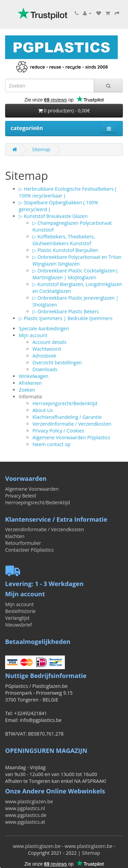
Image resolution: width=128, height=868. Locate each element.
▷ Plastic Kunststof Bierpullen (65, 250)
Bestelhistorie (20, 611)
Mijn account (33, 335)
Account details (49, 342)
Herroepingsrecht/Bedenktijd (65, 403)
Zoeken (27, 390)
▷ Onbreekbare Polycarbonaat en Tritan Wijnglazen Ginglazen (77, 260)
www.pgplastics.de (26, 815)
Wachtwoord (47, 349)
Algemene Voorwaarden (32, 489)
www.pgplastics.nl (25, 808)
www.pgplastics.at (25, 822)
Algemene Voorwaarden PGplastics (71, 437)
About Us (43, 410)
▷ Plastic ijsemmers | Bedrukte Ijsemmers (66, 318)
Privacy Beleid (20, 496)
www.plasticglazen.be (29, 801)
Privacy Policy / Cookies (58, 431)
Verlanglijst (17, 618)
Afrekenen (30, 383)
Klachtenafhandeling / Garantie (67, 417)
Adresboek (44, 356)
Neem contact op (52, 444)
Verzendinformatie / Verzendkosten (72, 424)
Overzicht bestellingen (57, 362)
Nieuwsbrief (18, 625)
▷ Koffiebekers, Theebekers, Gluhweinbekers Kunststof (64, 240)
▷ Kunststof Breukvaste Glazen (53, 216)
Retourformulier (23, 543)
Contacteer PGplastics (29, 550)
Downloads (45, 369)
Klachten (15, 536)
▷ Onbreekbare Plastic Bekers (66, 311)
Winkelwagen (33, 376)
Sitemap (41, 149)
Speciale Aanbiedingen (44, 328)
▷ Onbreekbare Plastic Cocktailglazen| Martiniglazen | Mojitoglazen (75, 274)
